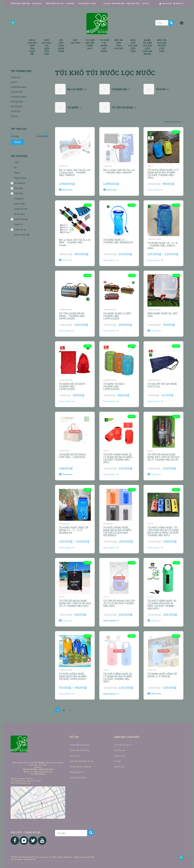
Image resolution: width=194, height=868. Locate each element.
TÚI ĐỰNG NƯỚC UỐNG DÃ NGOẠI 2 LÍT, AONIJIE (162, 675)
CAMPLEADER (18, 87)
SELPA (14, 116)
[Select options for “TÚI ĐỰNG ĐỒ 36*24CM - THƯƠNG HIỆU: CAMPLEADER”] (69, 401)
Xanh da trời (19, 209)
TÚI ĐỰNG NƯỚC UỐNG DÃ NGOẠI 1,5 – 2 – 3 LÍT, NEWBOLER (74, 530)
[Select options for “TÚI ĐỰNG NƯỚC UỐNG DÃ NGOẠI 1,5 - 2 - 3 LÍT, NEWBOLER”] (69, 547)
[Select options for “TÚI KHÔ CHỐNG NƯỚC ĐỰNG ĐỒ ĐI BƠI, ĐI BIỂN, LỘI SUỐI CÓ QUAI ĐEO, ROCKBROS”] (114, 547)
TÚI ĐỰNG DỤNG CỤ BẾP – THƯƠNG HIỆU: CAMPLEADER (118, 316)
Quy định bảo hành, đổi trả (81, 761)
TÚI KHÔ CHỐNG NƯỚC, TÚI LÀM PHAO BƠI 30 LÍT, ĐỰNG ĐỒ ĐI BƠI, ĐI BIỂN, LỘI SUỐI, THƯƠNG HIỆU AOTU (163, 531)
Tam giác (17, 188)
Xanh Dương (19, 219)
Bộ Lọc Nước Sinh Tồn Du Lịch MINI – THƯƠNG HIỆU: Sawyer (75, 242)
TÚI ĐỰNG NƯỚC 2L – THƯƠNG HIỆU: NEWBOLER (118, 241)
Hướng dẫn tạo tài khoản (81, 766)
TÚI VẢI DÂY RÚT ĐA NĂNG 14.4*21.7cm (162, 385)
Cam (15, 162)
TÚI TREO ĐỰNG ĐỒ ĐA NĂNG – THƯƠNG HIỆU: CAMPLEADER (72, 316)
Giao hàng (74, 756)
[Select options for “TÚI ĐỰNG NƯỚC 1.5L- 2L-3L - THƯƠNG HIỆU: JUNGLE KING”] (158, 260)
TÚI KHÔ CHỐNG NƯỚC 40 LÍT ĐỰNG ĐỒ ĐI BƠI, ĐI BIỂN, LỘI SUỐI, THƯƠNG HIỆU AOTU (162, 605)
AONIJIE (15, 77)
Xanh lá (17, 224)
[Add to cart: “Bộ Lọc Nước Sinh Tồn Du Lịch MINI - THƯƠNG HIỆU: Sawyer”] (69, 260)
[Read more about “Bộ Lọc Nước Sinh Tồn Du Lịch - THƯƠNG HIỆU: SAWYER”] (114, 190)
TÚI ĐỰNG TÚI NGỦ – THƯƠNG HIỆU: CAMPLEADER (115, 386)
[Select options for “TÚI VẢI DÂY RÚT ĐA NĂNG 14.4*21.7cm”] (158, 401)
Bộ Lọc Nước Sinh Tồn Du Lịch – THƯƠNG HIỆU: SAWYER (119, 171)
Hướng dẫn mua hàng (79, 745)
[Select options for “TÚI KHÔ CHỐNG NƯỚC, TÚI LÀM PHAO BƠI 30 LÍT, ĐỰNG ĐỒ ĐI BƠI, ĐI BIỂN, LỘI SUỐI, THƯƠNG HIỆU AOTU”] (158, 547)
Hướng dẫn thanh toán (80, 750)
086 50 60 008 (133, 4)
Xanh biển (18, 204)
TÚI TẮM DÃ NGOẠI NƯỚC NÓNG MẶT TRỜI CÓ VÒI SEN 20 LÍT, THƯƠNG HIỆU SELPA (163, 457)
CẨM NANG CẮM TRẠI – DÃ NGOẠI (26, 4)
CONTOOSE (17, 92)
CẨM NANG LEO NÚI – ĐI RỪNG (60, 4)
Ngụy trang (18, 178)
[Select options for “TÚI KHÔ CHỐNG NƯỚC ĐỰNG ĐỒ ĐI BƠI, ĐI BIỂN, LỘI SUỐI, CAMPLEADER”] (69, 694)
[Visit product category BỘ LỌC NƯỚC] (75, 89)
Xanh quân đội (20, 235)
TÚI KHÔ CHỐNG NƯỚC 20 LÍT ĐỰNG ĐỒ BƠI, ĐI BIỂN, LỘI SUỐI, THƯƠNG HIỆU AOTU (118, 458)
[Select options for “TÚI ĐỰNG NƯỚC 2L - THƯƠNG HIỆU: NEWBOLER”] (114, 260)
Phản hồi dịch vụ (77, 772)
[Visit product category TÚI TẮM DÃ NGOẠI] (119, 107)
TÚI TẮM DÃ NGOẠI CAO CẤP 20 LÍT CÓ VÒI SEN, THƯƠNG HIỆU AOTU (119, 603)
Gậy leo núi (119, 766)
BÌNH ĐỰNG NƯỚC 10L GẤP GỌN (162, 315)
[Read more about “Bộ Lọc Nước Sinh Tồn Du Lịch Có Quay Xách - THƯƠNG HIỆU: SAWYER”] (69, 190)
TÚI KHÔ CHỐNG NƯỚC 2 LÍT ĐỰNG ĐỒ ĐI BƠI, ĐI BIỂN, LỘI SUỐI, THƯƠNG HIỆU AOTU (163, 174)
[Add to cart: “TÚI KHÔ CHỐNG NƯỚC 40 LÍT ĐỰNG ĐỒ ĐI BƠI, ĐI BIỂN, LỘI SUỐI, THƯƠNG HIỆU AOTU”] (158, 620)
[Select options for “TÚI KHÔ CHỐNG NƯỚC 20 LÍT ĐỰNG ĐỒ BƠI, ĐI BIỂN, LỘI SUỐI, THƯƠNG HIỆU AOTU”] (114, 474)
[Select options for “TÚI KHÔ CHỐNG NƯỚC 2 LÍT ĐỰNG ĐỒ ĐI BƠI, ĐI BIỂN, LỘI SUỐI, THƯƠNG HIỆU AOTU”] (158, 190)
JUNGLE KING (18, 97)
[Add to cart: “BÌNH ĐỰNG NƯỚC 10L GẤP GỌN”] (158, 331)
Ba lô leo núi (120, 750)
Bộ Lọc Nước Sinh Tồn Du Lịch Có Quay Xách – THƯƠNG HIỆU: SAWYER (75, 172)
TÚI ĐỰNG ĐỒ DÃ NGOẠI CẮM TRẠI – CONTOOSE (72, 456)
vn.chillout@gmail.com (41, 772)
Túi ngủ (118, 761)
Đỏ (14, 168)
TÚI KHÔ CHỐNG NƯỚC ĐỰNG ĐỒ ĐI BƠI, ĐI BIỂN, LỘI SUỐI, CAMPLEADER (73, 676)
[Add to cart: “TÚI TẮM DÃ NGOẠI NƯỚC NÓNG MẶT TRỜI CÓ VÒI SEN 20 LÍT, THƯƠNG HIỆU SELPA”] (158, 474)
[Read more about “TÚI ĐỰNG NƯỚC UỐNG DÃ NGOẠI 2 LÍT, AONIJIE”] (158, 694)
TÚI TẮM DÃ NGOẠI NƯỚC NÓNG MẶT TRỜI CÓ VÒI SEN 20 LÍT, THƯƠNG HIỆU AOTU (75, 603)
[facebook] (13, 23)
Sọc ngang (18, 183)
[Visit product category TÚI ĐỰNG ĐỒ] (119, 89)
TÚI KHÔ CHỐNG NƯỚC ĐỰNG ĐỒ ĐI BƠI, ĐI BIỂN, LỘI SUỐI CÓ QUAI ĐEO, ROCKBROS (117, 531)
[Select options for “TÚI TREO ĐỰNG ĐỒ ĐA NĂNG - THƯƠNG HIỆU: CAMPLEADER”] (69, 331)
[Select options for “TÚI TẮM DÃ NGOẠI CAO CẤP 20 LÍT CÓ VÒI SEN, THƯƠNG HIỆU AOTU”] (114, 620)
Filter (17, 142)
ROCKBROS (16, 107)
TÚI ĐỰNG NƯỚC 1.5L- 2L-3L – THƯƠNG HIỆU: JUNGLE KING (163, 245)
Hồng (15, 173)
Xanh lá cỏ (18, 230)
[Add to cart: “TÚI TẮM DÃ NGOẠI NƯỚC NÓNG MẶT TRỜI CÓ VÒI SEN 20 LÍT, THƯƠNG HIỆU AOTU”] (69, 620)
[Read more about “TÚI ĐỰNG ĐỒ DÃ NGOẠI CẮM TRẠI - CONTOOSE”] (69, 474)
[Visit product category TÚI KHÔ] (163, 89)
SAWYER (15, 111)
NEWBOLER (17, 102)
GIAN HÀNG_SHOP (87, 4)
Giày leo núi (120, 756)
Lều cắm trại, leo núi (123, 745)
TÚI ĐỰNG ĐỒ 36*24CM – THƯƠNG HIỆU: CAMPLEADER (73, 386)
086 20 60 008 (118, 4)
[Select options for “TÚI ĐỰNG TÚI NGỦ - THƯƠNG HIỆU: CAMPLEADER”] (114, 401)
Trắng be (17, 199)
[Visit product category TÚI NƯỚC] (75, 107)
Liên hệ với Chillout (78, 777)
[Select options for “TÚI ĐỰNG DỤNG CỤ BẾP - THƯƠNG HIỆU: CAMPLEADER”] (114, 331)
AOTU (14, 82)
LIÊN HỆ (145, 4)
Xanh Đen (18, 214)
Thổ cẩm (17, 193)
